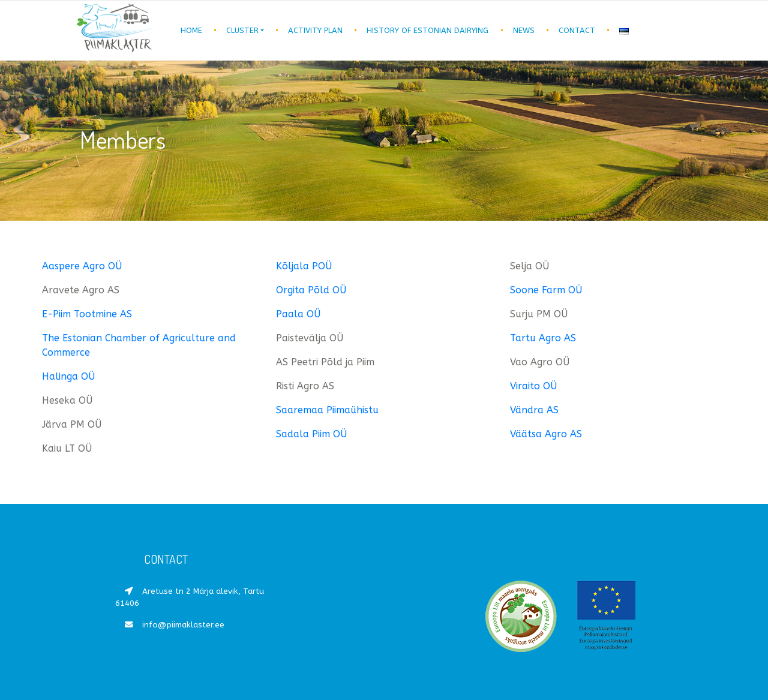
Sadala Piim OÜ (311, 434)
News (524, 30)
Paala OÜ (298, 314)
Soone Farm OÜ (546, 290)
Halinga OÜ (68, 376)
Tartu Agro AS (543, 338)
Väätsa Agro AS (546, 434)
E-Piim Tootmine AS (87, 314)
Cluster (242, 30)
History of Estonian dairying (427, 30)
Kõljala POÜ (304, 266)
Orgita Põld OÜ (311, 290)
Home (191, 30)
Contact (577, 30)
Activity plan (315, 30)
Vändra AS (534, 410)
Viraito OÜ (533, 386)
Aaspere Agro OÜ (82, 266)
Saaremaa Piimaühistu (327, 410)
